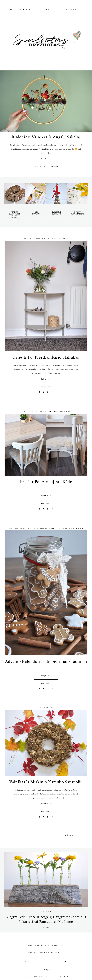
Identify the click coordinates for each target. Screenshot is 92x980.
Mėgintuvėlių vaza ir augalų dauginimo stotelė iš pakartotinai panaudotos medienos (46, 919)
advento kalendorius (37, 528)
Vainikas (55, 166)
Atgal (70, 835)
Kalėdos (53, 528)
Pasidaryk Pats (49, 239)
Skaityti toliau (46, 159)
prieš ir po (63, 239)
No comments (46, 387)
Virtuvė (80, 528)
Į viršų (46, 970)
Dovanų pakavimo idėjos (78, 213)
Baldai (39, 411)
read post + (46, 928)
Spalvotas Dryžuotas (33, 977)
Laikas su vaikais (66, 528)
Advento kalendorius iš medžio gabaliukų (15, 215)
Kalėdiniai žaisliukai (56, 213)
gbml (67, 977)
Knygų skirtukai (36, 213)
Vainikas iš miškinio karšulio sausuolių (46, 782)
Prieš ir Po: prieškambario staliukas (46, 357)
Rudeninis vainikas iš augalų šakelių (46, 137)
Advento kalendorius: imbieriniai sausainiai (46, 661)
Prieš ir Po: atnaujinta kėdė (46, 482)
